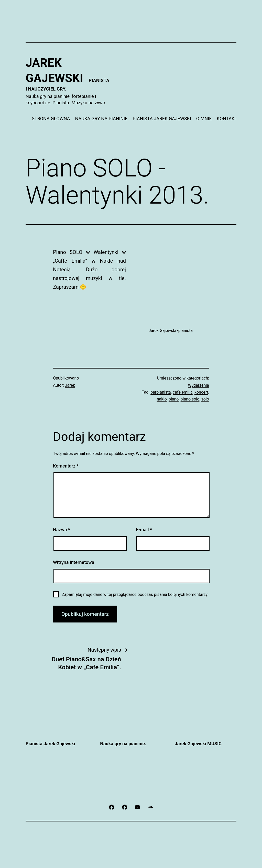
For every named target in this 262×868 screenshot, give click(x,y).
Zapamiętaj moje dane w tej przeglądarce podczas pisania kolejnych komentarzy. (135, 594)
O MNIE (204, 119)
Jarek (70, 385)
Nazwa (62, 530)
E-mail (144, 530)
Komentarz (66, 466)
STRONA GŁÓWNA (51, 119)
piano (174, 399)
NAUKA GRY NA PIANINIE (101, 119)
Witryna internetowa (74, 562)
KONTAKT (227, 119)
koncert (201, 392)
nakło (162, 399)
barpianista (161, 392)
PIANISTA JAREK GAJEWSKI (162, 119)
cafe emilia (183, 392)
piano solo (190, 399)
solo (205, 399)
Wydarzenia (198, 385)
